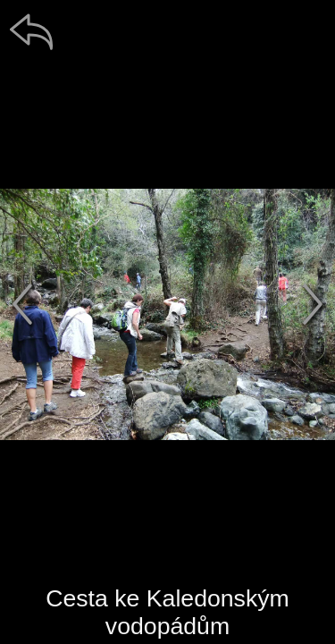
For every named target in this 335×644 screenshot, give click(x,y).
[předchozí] (22, 304)
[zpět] (31, 31)
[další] (313, 304)
